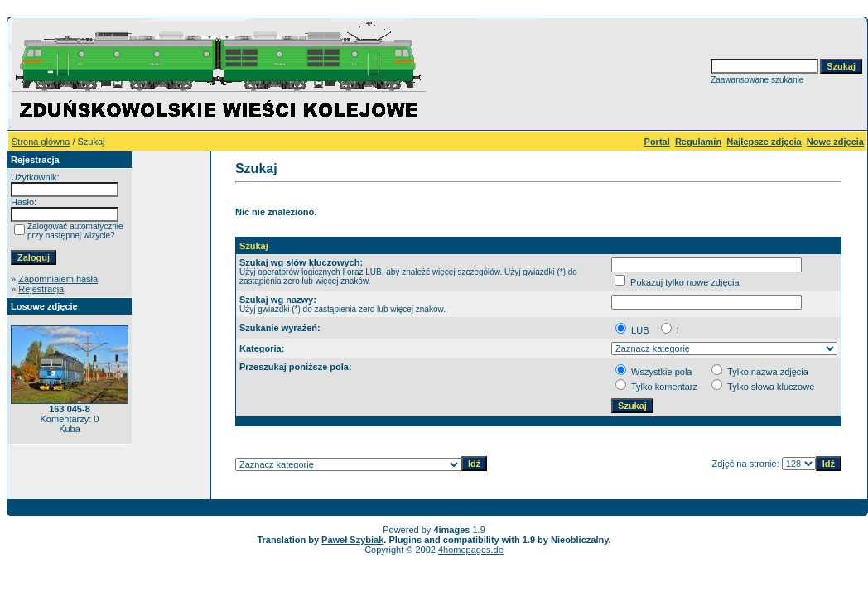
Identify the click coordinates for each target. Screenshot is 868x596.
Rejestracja (41, 289)
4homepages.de (471, 550)
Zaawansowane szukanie (757, 80)
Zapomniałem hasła (58, 279)
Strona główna (41, 142)
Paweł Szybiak (352, 540)
